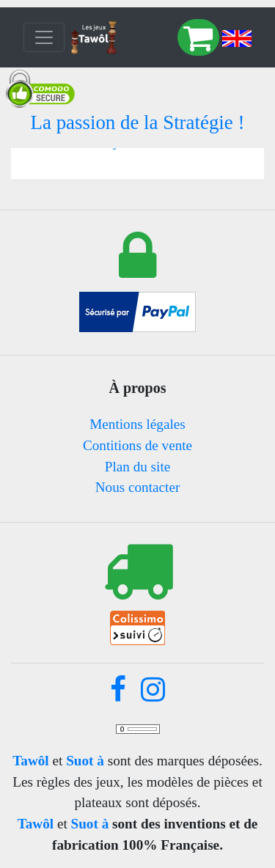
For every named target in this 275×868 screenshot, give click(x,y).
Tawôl (30, 761)
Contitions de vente (137, 445)
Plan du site (138, 467)
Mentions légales (137, 424)
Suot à (85, 761)
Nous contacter (138, 487)
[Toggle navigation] (44, 37)
